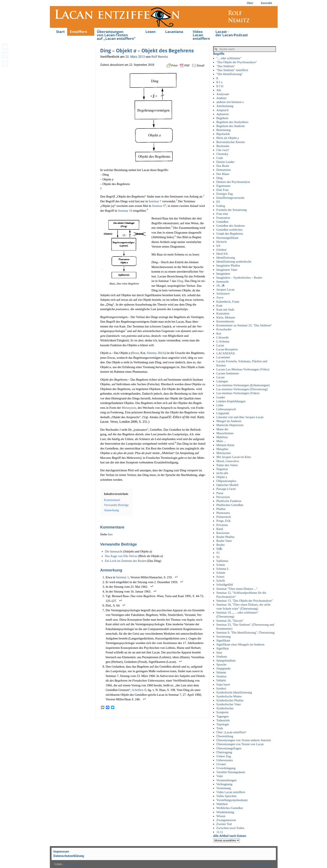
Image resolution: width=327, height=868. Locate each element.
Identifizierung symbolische (234, 262)
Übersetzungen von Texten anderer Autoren (243, 740)
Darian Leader (225, 162)
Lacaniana (174, 32)
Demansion (223, 170)
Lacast (220, 377)
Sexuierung (223, 637)
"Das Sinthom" (226, 66)
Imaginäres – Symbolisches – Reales (239, 278)
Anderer (221, 98)
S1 (218, 553)
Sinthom (222, 657)
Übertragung (224, 752)
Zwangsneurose (226, 820)
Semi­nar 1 (122, 577)
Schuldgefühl (225, 585)
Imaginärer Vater (227, 270)
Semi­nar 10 (125, 211)
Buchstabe (223, 146)
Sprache (221, 664)
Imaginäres (223, 274)
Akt (219, 90)
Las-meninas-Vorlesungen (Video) (238, 393)
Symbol (221, 688)
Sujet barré (223, 684)
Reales (220, 545)
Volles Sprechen (226, 796)
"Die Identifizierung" (230, 74)
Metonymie (223, 453)
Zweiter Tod (224, 824)
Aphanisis (223, 114)
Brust (136, 353)
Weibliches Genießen (230, 808)
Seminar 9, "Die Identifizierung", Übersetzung (245, 633)
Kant (219, 306)
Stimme (221, 672)
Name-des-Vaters (227, 465)
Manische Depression (230, 425)
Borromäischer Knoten (231, 142)
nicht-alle (222, 473)
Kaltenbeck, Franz (228, 302)
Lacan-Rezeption (227, 349)
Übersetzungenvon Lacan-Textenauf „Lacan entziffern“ (116, 35)
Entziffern (79, 32)
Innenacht (222, 282)
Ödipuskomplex (226, 481)
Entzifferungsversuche (230, 198)
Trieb (220, 728)
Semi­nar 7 (155, 201)
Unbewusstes (224, 760)
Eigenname (223, 186)
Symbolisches (225, 708)
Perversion (223, 497)
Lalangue (222, 381)
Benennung (223, 130)
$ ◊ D (220, 86)
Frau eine (222, 214)
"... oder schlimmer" (229, 58)
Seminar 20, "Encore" (230, 621)
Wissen (221, 816)
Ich (218, 246)
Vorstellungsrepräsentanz (232, 800)
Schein (221, 565)
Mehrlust (222, 437)
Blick (162, 353)
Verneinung (223, 788)
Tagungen (222, 716)
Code (220, 158)
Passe (220, 493)
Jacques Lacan (225, 289)
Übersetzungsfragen (229, 748)
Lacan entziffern (73, 864)
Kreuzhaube (224, 329)
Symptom (222, 712)
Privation (222, 525)
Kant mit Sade (225, 309)
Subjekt (221, 680)
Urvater (221, 764)
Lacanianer (223, 357)
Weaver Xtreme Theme (261, 864)
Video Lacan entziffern (201, 35)
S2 (218, 557)
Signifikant (223, 640)
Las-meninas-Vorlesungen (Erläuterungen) (243, 385)
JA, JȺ (220, 286)
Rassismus (223, 533)
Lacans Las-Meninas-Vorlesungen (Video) (243, 369)
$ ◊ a (219, 82)
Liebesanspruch (226, 409)
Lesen (150, 32)
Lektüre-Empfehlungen (231, 401)
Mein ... (221, 441)
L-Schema (223, 341)
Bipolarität (223, 134)
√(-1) (219, 832)
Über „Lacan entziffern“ (231, 732)
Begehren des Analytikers (232, 122)
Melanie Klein (225, 445)
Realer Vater (224, 541)
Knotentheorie (225, 321)
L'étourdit (222, 337)
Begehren (222, 118)
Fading (221, 206)
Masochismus (225, 433)
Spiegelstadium (226, 660)
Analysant (223, 94)
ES (218, 202)
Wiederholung (225, 812)
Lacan (220, 345)
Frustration (223, 218)
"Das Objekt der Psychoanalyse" (237, 62)
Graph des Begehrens (230, 234)
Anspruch (222, 110)
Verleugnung (224, 784)
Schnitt (221, 573)
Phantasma (223, 513)
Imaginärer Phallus (228, 265)
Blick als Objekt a (228, 138)
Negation (222, 469)
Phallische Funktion (229, 501)
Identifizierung (226, 258)
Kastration (223, 313)
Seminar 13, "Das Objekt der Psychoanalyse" (245, 601)
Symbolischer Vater (229, 704)
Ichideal (221, 250)
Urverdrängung (226, 768)
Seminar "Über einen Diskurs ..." (237, 589)
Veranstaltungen (226, 780)
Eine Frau (222, 190)
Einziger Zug (224, 194)
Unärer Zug (224, 756)
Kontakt (267, 3)
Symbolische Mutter (229, 696)
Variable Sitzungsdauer (231, 772)
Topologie (223, 724)
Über (250, 3)
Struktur (221, 676)
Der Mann (223, 174)
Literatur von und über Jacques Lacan (240, 417)
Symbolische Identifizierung (234, 692)
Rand (220, 529)
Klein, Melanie (226, 317)
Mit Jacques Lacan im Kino (234, 457)
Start (60, 32)
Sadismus (222, 561)
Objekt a (222, 477)
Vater (220, 776)
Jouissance (223, 293)
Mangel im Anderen (229, 421)
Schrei (220, 577)
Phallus (221, 509)
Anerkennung (225, 106)
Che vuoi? (223, 150)
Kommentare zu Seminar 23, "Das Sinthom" (244, 325)
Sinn (219, 653)
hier (110, 534)
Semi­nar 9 (158, 206)
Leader (221, 397)
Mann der (222, 429)
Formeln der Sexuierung (231, 210)
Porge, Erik (223, 521)
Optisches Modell (227, 485)
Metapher (222, 449)
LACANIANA (226, 353)
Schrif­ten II (139, 690)
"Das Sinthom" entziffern (232, 70)
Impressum (61, 852)
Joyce (220, 297)
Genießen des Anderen (230, 226)
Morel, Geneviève (228, 461)
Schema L (223, 569)
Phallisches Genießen (230, 505)
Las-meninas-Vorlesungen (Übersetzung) (242, 389)
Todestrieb (223, 720)
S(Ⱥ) (219, 549)
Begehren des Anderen (230, 126)
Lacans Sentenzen (228, 373)
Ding (180, 281)
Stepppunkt (223, 668)
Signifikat (222, 648)
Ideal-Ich (222, 254)
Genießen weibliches (229, 230)
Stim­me (152, 353)
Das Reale (223, 166)
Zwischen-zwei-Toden (230, 828)
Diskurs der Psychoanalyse (233, 182)
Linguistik (223, 413)
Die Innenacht (114, 551)
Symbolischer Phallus (230, 700)
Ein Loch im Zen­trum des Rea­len (126, 561)
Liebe (220, 405)
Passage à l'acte (226, 489)
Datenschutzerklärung (69, 856)
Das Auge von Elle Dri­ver (121, 556)
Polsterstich (224, 517)
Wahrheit (222, 804)
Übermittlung (225, 736)
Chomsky (222, 154)
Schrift (221, 581)
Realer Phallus (225, 537)
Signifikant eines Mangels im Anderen (240, 644)
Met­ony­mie (129, 408)
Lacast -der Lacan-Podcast (232, 33)
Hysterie (222, 242)
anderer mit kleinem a (230, 102)
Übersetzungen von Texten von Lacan (240, 744)
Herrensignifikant (227, 238)
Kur (219, 333)
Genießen (222, 222)
